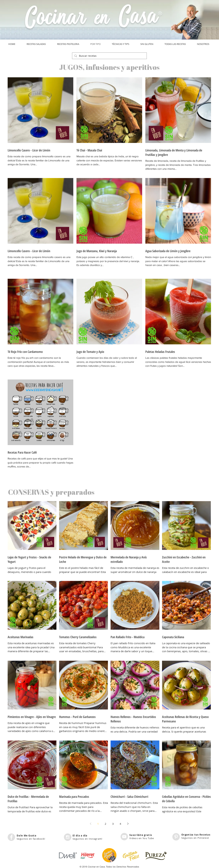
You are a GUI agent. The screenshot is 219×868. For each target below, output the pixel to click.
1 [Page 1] (98, 824)
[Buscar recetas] (109, 56)
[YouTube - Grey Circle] (124, 837)
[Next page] (128, 824)
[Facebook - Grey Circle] (11, 837)
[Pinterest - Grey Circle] (176, 837)
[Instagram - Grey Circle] (68, 837)
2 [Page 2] (106, 824)
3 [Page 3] (113, 824)
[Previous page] (91, 824)
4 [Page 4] (120, 824)
